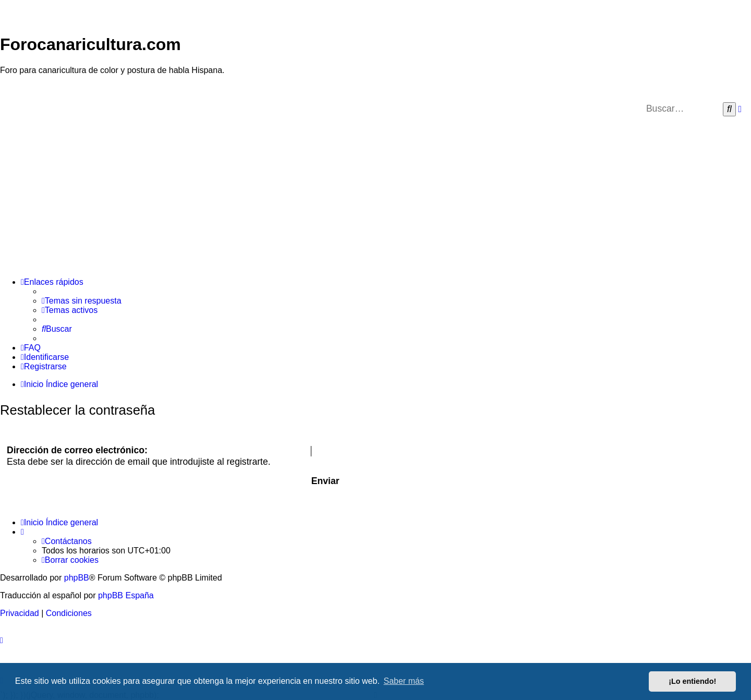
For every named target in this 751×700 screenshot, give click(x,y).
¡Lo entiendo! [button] (692, 681)
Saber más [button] (404, 681)
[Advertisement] (375, 196)
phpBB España (126, 595)
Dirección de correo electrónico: (77, 450)
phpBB (77, 578)
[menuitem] (82, 301)
